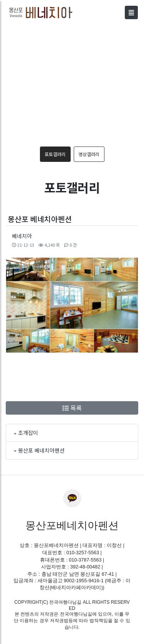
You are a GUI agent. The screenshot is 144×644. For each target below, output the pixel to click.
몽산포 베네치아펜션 (41, 450)
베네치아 (22, 236)
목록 (72, 408)
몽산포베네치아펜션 (72, 525)
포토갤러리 (55, 154)
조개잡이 (28, 433)
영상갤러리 (89, 154)
